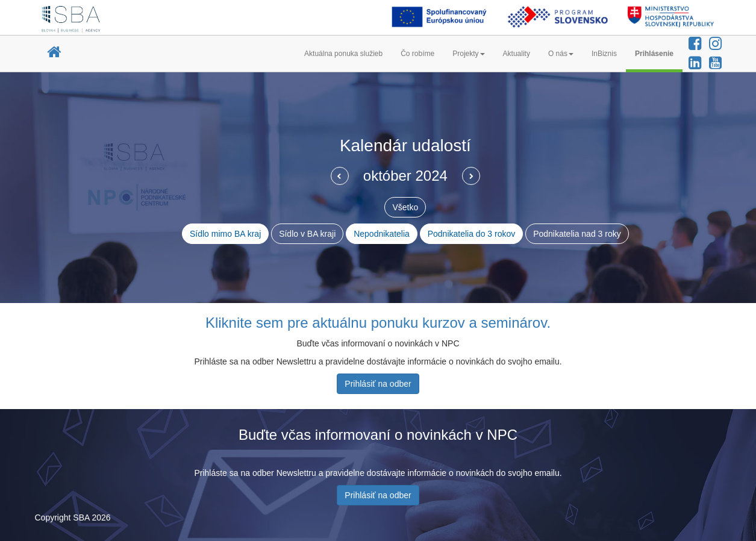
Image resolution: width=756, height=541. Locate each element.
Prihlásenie (654, 54)
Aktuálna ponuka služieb (343, 54)
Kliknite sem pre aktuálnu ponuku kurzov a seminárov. (378, 323)
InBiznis (604, 54)
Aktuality (517, 54)
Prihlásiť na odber (378, 384)
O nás (561, 54)
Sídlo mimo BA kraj (225, 234)
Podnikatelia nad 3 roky (577, 234)
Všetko (405, 207)
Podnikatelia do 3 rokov (472, 234)
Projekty (468, 54)
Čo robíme (417, 54)
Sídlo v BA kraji (307, 234)
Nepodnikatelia (382, 234)
